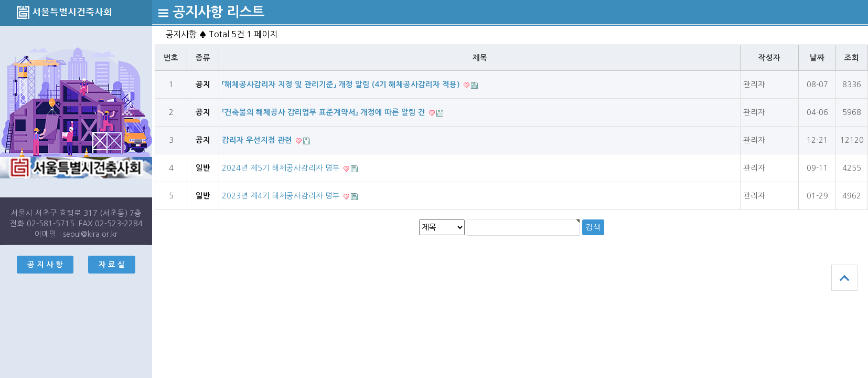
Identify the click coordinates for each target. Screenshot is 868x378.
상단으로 (844, 278)
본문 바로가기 (0, 0)
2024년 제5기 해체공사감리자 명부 (282, 168)
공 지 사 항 (45, 265)
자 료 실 (112, 265)
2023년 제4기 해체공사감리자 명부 (282, 196)
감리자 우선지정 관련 (258, 140)
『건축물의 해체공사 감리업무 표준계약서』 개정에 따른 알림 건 (325, 112)
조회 (852, 58)
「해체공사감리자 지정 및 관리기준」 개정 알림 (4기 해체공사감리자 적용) (342, 85)
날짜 (817, 58)
